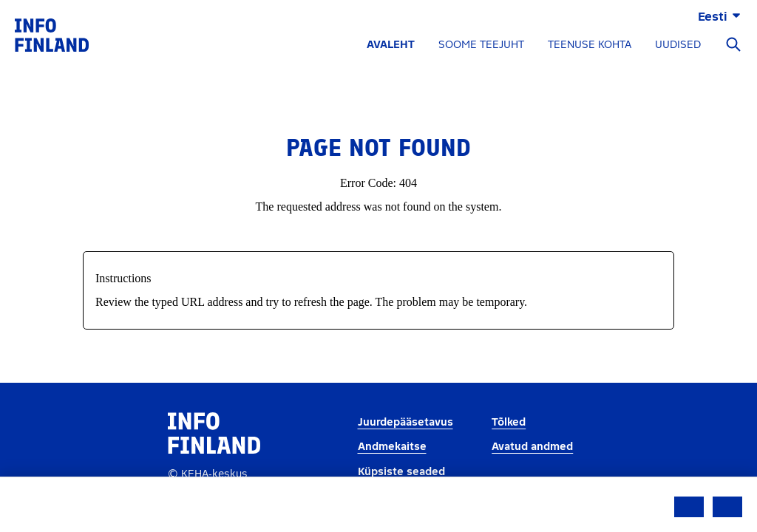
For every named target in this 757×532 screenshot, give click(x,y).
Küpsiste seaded (401, 472)
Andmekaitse (392, 447)
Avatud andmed (532, 447)
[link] (52, 34)
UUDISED (678, 45)
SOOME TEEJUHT (481, 45)
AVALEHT (391, 45)
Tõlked (509, 422)
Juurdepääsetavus (405, 422)
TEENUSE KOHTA (590, 45)
